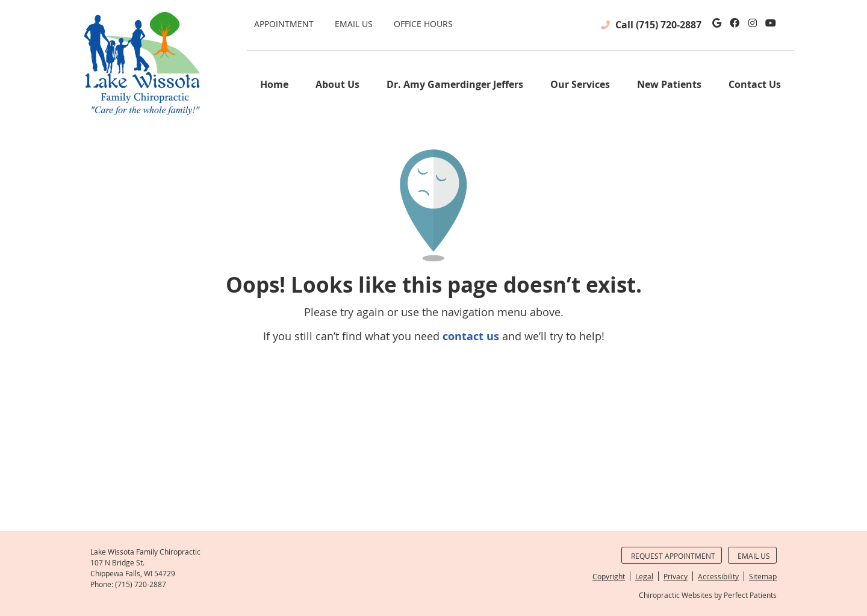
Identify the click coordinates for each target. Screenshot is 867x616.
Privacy (676, 576)
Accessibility (718, 576)
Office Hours (423, 24)
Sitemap (763, 576)
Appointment (284, 24)
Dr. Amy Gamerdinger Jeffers (455, 84)
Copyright (609, 576)
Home (274, 84)
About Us (337, 84)
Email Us (354, 24)
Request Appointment (673, 556)
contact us (471, 336)
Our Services (580, 84)
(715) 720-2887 (669, 25)
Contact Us (755, 84)
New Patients (669, 84)
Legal (644, 576)
